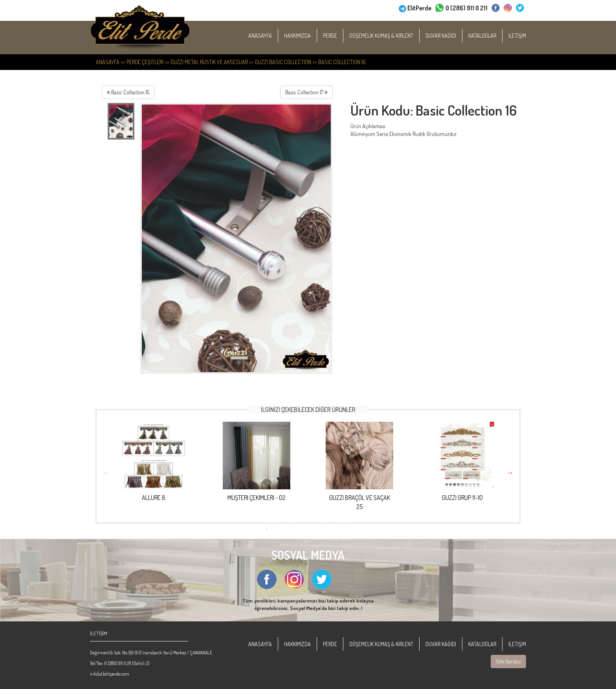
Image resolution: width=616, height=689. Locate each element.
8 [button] (349, 529)
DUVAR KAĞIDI (449, 36)
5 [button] (314, 529)
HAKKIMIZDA (306, 36)
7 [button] (337, 529)
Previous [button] (106, 472)
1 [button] (267, 529)
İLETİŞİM (526, 36)
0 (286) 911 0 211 (467, 7)
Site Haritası (508, 661)
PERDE (339, 36)
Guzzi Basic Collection (283, 62)
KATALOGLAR (491, 36)
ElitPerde (419, 7)
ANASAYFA (269, 36)
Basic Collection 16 (342, 62)
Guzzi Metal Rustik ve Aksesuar (209, 62)
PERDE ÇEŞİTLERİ (145, 62)
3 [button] (290, 529)
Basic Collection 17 (306, 92)
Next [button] (510, 472)
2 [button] (279, 529)
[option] (154, 468)
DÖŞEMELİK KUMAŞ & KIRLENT (390, 36)
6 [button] (326, 529)
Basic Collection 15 (128, 92)
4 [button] (302, 529)
